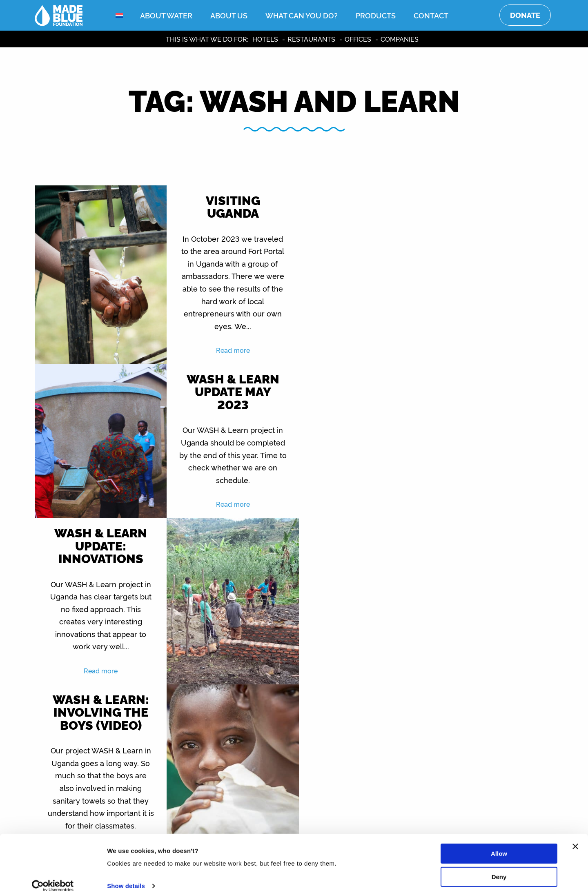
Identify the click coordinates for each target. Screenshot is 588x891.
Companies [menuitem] (400, 39)
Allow (499, 843)
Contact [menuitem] (431, 15)
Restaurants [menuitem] (311, 39)
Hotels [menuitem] (265, 39)
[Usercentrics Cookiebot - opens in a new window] (53, 875)
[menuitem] (124, 15)
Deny (499, 865)
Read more (229, 350)
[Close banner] (575, 835)
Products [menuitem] (376, 15)
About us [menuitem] (229, 15)
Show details (126, 875)
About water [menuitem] (166, 15)
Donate (525, 15)
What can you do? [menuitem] (302, 15)
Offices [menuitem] (358, 39)
